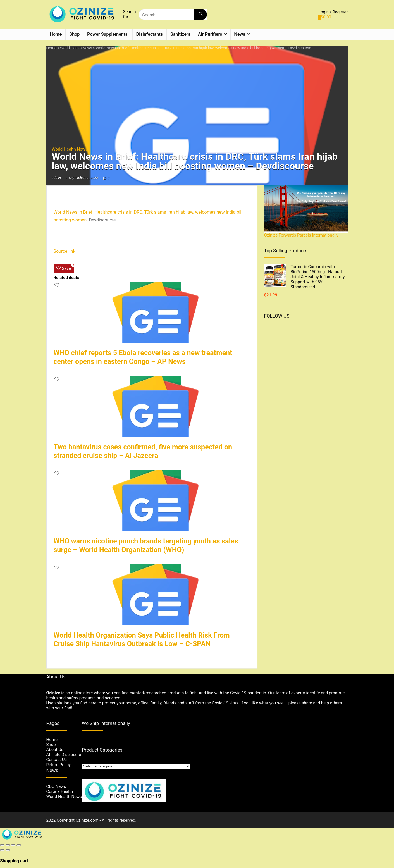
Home (56, 34)
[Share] (8, 845)
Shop (74, 34)
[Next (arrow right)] (8, 850)
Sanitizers (180, 34)
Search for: (130, 14)
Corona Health (60, 791)
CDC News (56, 786)
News (240, 34)
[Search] (201, 15)
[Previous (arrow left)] (2, 850)
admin (56, 178)
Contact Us (57, 760)
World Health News (76, 48)
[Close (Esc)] (2, 845)
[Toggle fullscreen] (13, 845)
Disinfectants (150, 34)
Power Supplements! (108, 34)
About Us (55, 750)
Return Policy (59, 765)
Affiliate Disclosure (64, 755)
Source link (65, 251)
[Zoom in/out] (19, 845)
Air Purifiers (210, 34)
